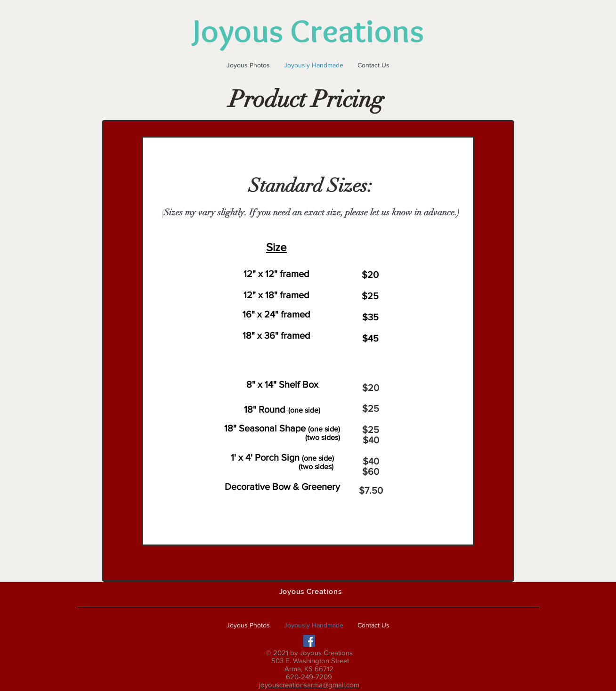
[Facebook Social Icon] (309, 641)
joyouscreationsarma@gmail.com (309, 685)
